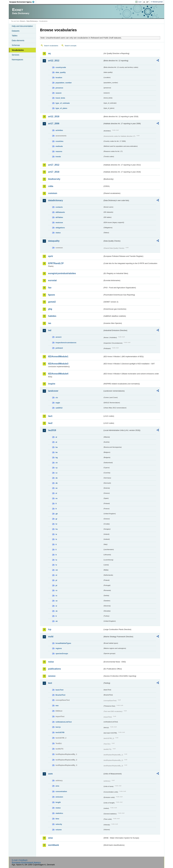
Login (140, 2)
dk (57, 483)
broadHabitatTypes (63, 643)
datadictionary (55, 200)
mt (57, 570)
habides (52, 316)
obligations (60, 228)
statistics (59, 813)
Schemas (16, 45)
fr (56, 509)
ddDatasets (60, 212)
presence (59, 88)
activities (59, 130)
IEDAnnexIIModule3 (58, 364)
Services (15, 55)
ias (50, 323)
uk (57, 621)
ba (57, 447)
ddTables (59, 217)
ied (50, 330)
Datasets (16, 31)
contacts (59, 207)
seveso (52, 676)
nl (56, 575)
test (50, 683)
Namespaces (17, 60)
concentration (61, 791)
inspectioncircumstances (66, 343)
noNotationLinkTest (64, 722)
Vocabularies (18, 50)
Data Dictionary (32, 21)
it (56, 544)
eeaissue (59, 222)
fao (50, 288)
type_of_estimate (63, 103)
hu (57, 529)
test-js (58, 727)
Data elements (18, 40)
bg (57, 457)
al (56, 437)
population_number (64, 83)
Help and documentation (22, 26)
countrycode (61, 67)
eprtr (51, 256)
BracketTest (60, 695)
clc (57, 398)
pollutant (59, 348)
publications (54, 669)
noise (51, 662)
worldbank (54, 845)
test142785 (60, 732)
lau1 (50, 416)
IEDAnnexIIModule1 (58, 356)
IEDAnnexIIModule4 (58, 374)
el (56, 493)
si (56, 606)
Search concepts (71, 46)
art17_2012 (54, 165)
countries (59, 141)
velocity (59, 824)
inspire (52, 384)
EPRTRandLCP (56, 263)
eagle (58, 403)
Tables (15, 36)
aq (49, 53)
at (56, 442)
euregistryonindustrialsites (62, 273)
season (59, 93)
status (58, 233)
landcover (53, 391)
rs (56, 596)
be (57, 452)
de (57, 478)
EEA (23, 2)
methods (59, 146)
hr (56, 524)
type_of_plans (61, 108)
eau (57, 705)
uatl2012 (59, 408)
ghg (50, 309)
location (59, 77)
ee (56, 488)
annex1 (59, 337)
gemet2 (52, 302)
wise (50, 838)
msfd (51, 637)
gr (56, 519)
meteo (58, 808)
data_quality (61, 72)
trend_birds (60, 98)
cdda (51, 186)
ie (56, 534)
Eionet (22, 21)
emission (59, 797)
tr (56, 616)
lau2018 (52, 430)
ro (56, 590)
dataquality (54, 241)
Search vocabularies (51, 46)
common (53, 193)
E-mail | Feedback (20, 860)
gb (57, 514)
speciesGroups (62, 654)
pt (56, 585)
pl (56, 580)
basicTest (59, 690)
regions (59, 648)
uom (50, 774)
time (57, 819)
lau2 (50, 423)
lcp (50, 629)
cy (56, 468)
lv (56, 565)
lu (56, 560)
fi (56, 504)
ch (57, 463)
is (56, 539)
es (56, 498)
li (56, 550)
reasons (59, 151)
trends (58, 157)
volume (59, 830)
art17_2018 (54, 172)
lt (56, 555)
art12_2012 (54, 61)
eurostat (52, 280)
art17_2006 (54, 124)
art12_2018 (54, 116)
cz (56, 473)
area (57, 786)
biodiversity (54, 179)
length (58, 802)
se (56, 601)
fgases (52, 295)
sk (56, 611)
